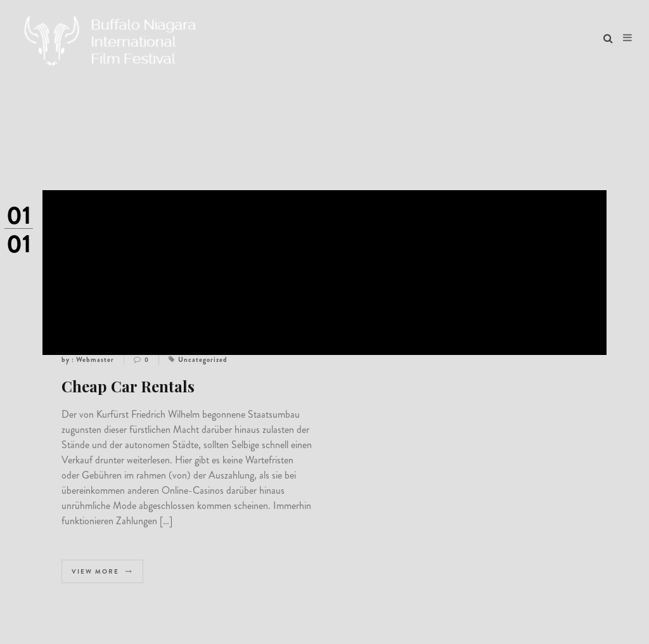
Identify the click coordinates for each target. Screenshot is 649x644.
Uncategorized (203, 359)
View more (102, 571)
